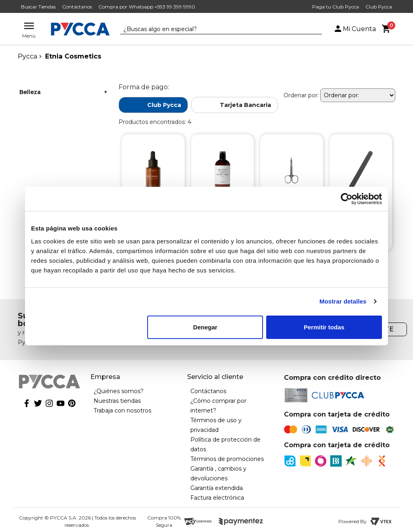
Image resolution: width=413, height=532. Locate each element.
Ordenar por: (301, 95)
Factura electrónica (217, 498)
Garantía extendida (217, 488)
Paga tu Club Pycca (336, 7)
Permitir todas (324, 327)
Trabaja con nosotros (122, 411)
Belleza (30, 92)
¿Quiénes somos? (119, 391)
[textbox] (215, 29)
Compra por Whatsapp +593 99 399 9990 (147, 7)
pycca (27, 56)
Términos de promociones (227, 459)
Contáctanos (77, 7)
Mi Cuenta (355, 29)
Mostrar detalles (343, 301)
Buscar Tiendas (38, 7)
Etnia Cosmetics (73, 56)
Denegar (205, 327)
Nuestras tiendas (117, 401)
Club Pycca (379, 7)
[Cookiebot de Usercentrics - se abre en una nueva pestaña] (347, 199)
